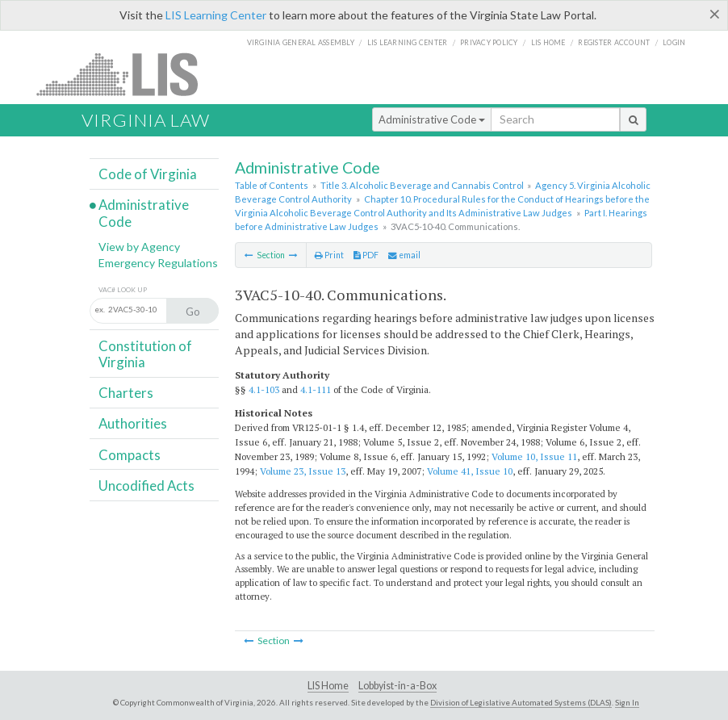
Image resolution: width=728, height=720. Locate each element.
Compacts (130, 455)
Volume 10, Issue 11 (534, 456)
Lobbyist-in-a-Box (397, 686)
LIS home (548, 42)
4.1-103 (264, 389)
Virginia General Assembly (301, 42)
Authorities (133, 423)
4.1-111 (316, 389)
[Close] (715, 14)
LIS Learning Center (216, 15)
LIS (126, 74)
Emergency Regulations (158, 263)
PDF (366, 255)
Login (674, 42)
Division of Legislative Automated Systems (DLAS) (521, 702)
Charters (126, 393)
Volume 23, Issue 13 (303, 471)
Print (329, 255)
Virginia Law (146, 120)
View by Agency (139, 247)
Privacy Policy (489, 42)
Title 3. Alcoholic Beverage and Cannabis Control (422, 185)
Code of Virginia (148, 174)
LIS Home (328, 686)
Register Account (614, 42)
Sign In (627, 702)
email (404, 255)
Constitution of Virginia (145, 354)
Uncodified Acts (146, 486)
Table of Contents (272, 185)
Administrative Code (432, 119)
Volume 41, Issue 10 (470, 471)
